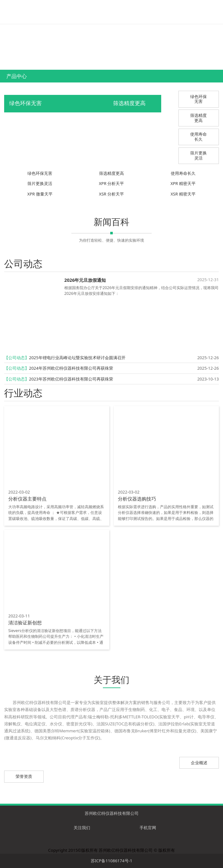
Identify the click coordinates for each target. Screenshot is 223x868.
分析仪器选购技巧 (137, 499)
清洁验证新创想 (25, 623)
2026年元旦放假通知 (85, 280)
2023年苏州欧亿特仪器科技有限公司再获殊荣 (71, 379)
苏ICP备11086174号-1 (112, 861)
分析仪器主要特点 (27, 499)
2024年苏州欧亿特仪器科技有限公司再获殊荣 (71, 368)
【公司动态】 (17, 358)
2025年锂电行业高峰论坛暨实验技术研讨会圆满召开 (77, 358)
